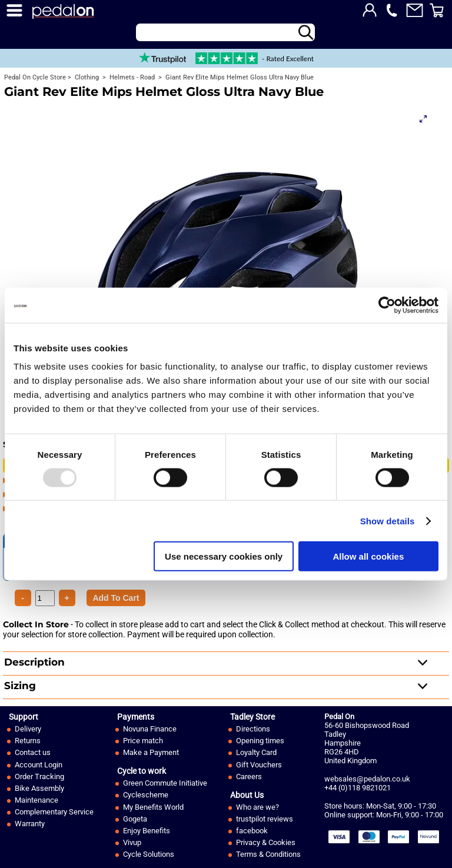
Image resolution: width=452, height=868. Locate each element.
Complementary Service (54, 812)
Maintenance (36, 800)
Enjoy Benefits (147, 831)
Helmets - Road (131, 77)
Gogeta (135, 819)
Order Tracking (39, 776)
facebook (252, 831)
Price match (143, 741)
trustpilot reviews (265, 819)
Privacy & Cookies (266, 842)
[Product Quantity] (116, 598)
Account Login (39, 765)
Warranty (30, 824)
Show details (388, 521)
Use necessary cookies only (224, 556)
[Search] (225, 32)
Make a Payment (151, 752)
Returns (28, 741)
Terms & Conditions (268, 854)
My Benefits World (153, 807)
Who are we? (257, 807)
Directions (253, 729)
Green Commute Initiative (165, 783)
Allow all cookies (368, 556)
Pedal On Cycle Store (35, 77)
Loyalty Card (256, 752)
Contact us (33, 752)
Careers (249, 776)
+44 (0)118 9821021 (358, 788)
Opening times (260, 741)
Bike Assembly (39, 788)
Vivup (132, 842)
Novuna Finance (150, 729)
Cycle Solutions (149, 854)
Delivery (28, 729)
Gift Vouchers (259, 765)
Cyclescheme (146, 795)
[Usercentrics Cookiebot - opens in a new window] (387, 305)
